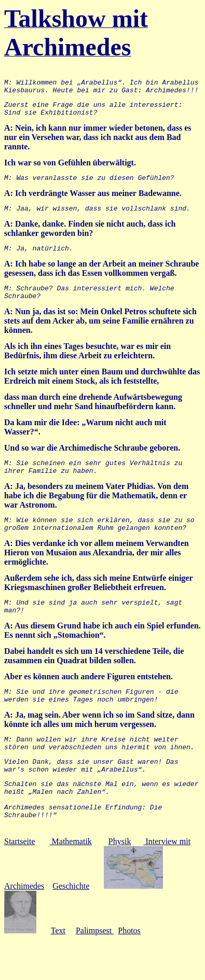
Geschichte (71, 926)
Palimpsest (95, 971)
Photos (129, 971)
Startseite (20, 882)
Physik (120, 882)
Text (58, 971)
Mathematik (71, 882)
